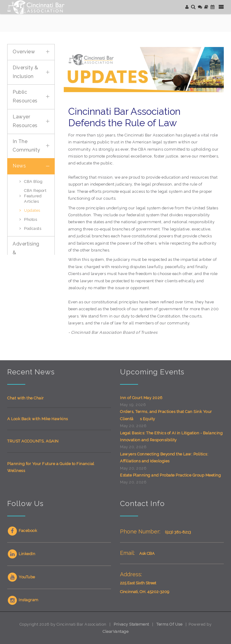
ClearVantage (115, 631)
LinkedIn (21, 554)
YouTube (21, 577)
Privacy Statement (131, 624)
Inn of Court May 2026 (141, 398)
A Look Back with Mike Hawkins (38, 419)
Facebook (22, 531)
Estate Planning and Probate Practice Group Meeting (170, 475)
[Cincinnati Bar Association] (37, 7)
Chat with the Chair (26, 398)
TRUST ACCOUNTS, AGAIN (33, 441)
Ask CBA (147, 553)
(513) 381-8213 (178, 532)
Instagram (23, 600)
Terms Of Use (169, 624)
